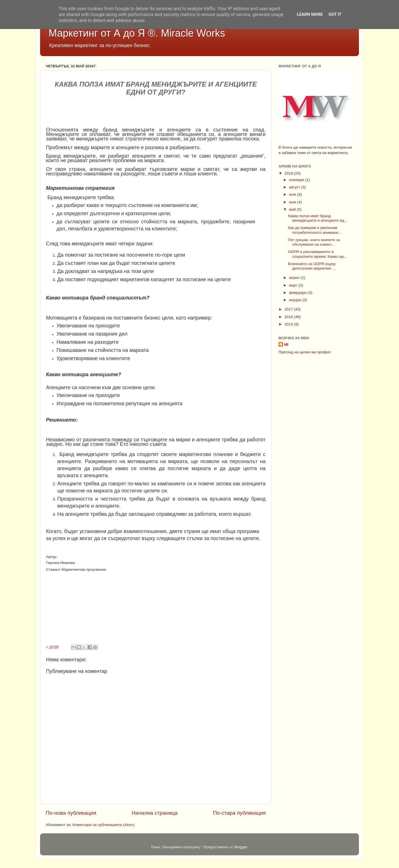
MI (286, 344)
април (295, 278)
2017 (289, 309)
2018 (289, 173)
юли (293, 194)
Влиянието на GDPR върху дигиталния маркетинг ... (312, 266)
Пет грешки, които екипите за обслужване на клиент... (314, 242)
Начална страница (155, 813)
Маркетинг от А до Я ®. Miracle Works (137, 33)
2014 (289, 324)
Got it (335, 14)
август (295, 187)
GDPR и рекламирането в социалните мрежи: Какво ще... (318, 254)
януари (296, 300)
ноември (297, 180)
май (293, 209)
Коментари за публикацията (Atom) (104, 825)
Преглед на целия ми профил (305, 352)
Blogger (241, 847)
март (294, 285)
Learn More (310, 14)
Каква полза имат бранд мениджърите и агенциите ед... (318, 218)
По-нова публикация (71, 813)
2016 (289, 317)
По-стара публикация (239, 813)
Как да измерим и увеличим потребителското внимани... (315, 230)
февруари (298, 293)
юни (293, 202)
